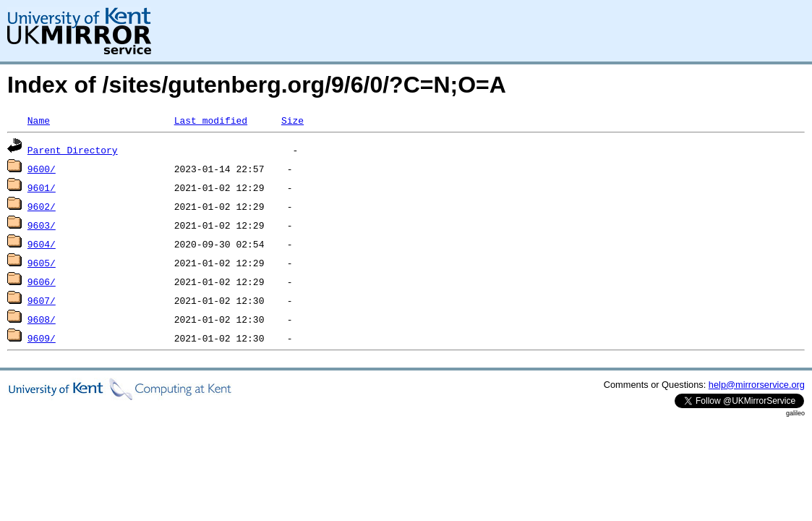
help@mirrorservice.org (757, 385)
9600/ (42, 169)
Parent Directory (73, 150)
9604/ (42, 244)
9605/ (42, 263)
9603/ (42, 225)
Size (292, 120)
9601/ (42, 187)
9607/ (42, 300)
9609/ (42, 338)
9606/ (42, 281)
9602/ (42, 206)
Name (39, 120)
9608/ (42, 319)
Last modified (211, 120)
